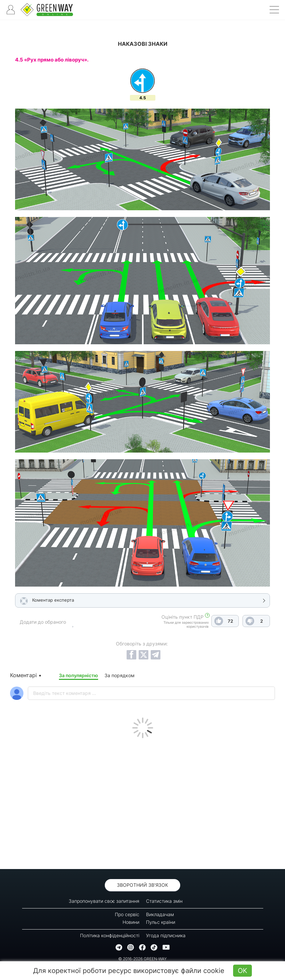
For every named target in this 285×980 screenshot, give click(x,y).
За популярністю (79, 675)
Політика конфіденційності (110, 935)
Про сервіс (127, 914)
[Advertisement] (142, 802)
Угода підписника (166, 935)
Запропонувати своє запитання (104, 901)
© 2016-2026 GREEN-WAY (142, 959)
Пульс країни (161, 922)
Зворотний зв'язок (142, 885)
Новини (131, 922)
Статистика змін (164, 901)
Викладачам (160, 914)
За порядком (120, 675)
